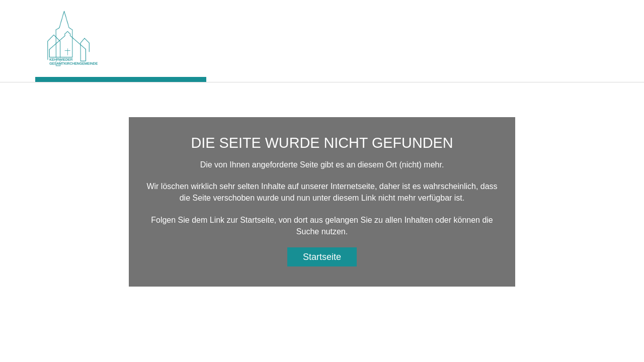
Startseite (322, 257)
